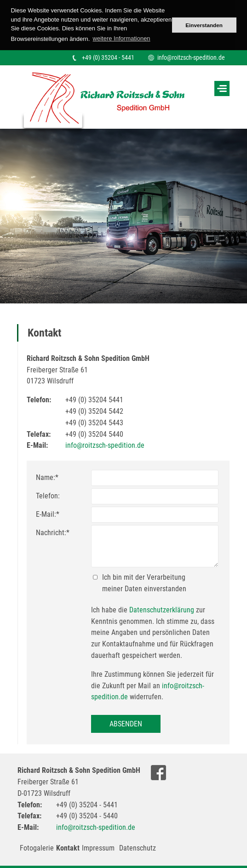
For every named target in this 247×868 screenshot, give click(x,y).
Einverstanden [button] (204, 25)
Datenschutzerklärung (162, 610)
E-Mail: (48, 514)
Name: (47, 477)
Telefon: (48, 496)
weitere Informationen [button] (122, 38)
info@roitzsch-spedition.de (191, 57)
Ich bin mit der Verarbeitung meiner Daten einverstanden (144, 583)
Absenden (126, 724)
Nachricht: (53, 533)
